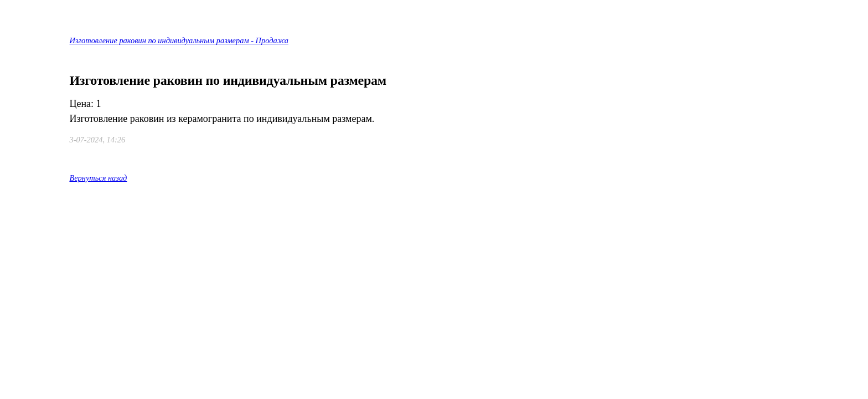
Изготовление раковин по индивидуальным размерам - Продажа (179, 40)
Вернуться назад (98, 178)
